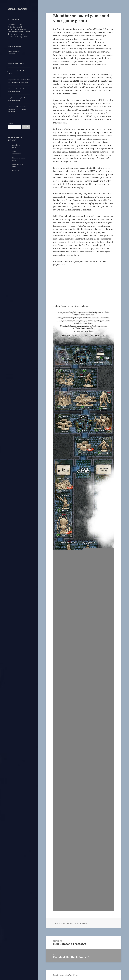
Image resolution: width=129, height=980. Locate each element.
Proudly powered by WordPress (65, 975)
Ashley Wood (13, 54)
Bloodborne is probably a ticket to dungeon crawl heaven (86, 32)
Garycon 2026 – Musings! (17, 29)
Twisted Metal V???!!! (16, 24)
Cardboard (83, 923)
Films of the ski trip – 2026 (18, 37)
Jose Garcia (11, 71)
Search (10, 124)
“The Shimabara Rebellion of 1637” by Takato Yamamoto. (17, 109)
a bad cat (16, 171)
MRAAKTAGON (17, 9)
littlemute (11, 89)
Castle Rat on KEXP (15, 27)
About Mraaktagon (15, 51)
